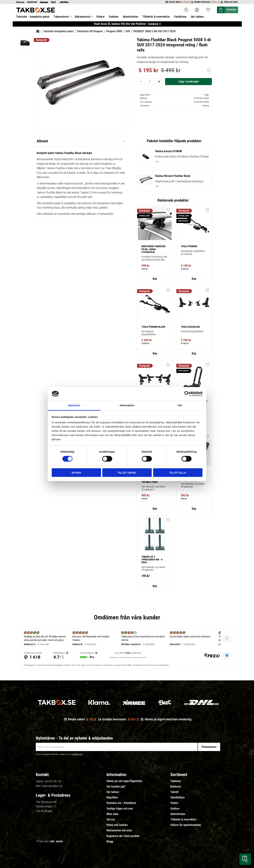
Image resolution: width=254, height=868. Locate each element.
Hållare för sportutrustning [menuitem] (186, 825)
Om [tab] (180, 405)
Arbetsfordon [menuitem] (178, 814)
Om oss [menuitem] (111, 820)
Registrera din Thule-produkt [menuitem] (123, 836)
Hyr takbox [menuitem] (113, 792)
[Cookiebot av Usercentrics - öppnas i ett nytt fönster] (187, 394)
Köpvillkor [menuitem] (112, 798)
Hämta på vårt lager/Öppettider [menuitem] (124, 781)
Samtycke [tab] (74, 405)
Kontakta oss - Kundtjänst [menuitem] (121, 803)
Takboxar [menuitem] (176, 781)
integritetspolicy (77, 754)
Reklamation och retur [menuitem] (119, 830)
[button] (207, 437)
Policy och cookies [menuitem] (117, 825)
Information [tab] (127, 405)
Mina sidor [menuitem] (113, 814)
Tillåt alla (178, 473)
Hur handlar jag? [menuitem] (116, 787)
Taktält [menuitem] (174, 792)
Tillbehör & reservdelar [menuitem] (183, 820)
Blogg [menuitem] (110, 842)
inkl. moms (56, 841)
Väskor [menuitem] (174, 803)
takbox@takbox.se (52, 786)
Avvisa (76, 473)
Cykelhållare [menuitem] (178, 798)
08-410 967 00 (53, 781)
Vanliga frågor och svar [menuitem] (120, 809)
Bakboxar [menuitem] (176, 787)
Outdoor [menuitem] (175, 809)
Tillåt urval (127, 473)
